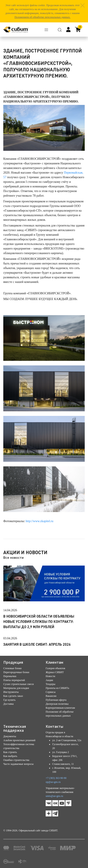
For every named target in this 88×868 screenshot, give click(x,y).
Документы (10, 736)
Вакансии (51, 696)
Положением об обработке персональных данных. (42, 17)
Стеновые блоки (12, 668)
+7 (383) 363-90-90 (56, 778)
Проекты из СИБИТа (57, 688)
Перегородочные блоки (16, 672)
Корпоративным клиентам (60, 708)
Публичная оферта (56, 700)
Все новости (13, 557)
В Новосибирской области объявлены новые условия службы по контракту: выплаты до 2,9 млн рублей (39, 621)
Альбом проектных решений (19, 740)
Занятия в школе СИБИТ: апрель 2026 (37, 644)
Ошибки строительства (16, 760)
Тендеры (50, 684)
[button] (83, 5)
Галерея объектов (55, 668)
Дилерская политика (57, 704)
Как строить (10, 752)
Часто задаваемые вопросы (18, 764)
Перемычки (10, 676)
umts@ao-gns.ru (54, 796)
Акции (49, 680)
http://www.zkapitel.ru (40, 521)
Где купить (9, 700)
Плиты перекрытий (14, 680)
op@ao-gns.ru (53, 782)
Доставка (8, 704)
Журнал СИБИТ (55, 672)
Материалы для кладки (16, 688)
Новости (50, 676)
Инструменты (11, 692)
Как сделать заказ (13, 696)
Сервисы (51, 692)
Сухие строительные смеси (19, 684)
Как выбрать (10, 756)
